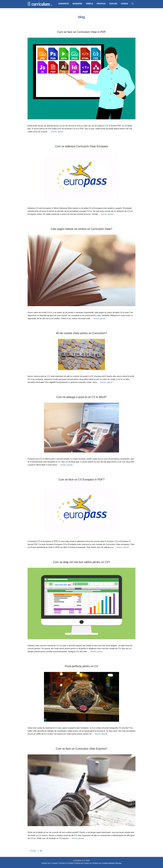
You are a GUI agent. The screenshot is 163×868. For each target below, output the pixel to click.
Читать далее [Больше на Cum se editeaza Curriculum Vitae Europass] (107, 214)
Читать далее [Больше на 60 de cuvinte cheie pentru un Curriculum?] (106, 382)
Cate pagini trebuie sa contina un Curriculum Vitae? (81, 229)
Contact (55, 863)
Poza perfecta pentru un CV (81, 666)
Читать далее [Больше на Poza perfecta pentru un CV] (101, 734)
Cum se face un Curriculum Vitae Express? (81, 749)
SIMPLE (89, 4)
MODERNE (77, 4)
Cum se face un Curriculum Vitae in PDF (81, 32)
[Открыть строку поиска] (133, 4)
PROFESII (101, 4)
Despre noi (46, 863)
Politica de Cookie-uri (83, 863)
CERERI (124, 4)
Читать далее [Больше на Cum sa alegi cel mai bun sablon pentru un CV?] (96, 652)
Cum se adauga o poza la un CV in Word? (81, 397)
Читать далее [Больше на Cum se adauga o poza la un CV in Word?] (66, 465)
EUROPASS (64, 4)
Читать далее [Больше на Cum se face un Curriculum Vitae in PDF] (57, 132)
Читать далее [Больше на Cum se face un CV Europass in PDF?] (123, 547)
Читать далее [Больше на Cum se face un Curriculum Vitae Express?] (78, 838)
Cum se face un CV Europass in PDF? (81, 480)
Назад (32, 851)
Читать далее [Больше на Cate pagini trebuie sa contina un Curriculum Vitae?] (99, 318)
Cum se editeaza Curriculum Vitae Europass (81, 146)
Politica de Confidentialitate (103, 863)
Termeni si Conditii (66, 863)
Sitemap (118, 863)
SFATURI (113, 4)
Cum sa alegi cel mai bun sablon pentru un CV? (81, 562)
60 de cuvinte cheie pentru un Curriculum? (81, 333)
